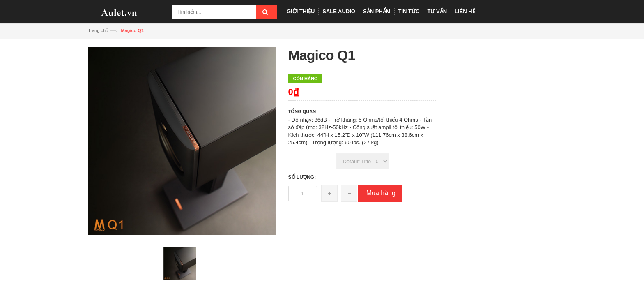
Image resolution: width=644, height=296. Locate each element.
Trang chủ (98, 30)
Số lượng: (302, 177)
